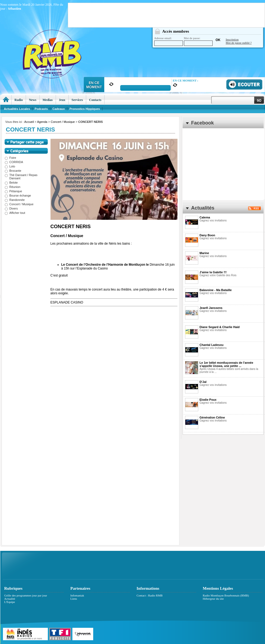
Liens (74, 599)
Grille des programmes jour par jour (26, 595)
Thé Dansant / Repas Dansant (21, 177)
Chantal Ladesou (212, 345)
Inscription (232, 39)
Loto (10, 166)
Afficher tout (15, 213)
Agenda (42, 122)
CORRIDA (14, 162)
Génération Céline (212, 417)
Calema (205, 217)
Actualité (10, 599)
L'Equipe (10, 602)
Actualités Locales (17, 109)
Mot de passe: (198, 41)
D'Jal (203, 382)
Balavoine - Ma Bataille (216, 290)
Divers (11, 208)
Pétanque (13, 191)
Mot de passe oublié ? (239, 43)
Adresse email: (169, 41)
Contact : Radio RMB (150, 595)
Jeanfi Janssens (211, 308)
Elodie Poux (208, 400)
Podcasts (41, 109)
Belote (11, 183)
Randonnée (15, 200)
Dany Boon (207, 235)
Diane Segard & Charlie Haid (220, 327)
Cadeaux (59, 109)
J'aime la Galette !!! (213, 272)
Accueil (29, 122)
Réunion (13, 187)
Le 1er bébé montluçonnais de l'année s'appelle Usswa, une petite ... (227, 364)
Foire (10, 158)
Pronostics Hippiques (85, 109)
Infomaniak (77, 595)
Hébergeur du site (213, 599)
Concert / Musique (63, 122)
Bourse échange (18, 195)
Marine (204, 253)
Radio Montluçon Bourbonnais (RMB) (226, 595)
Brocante (13, 171)
